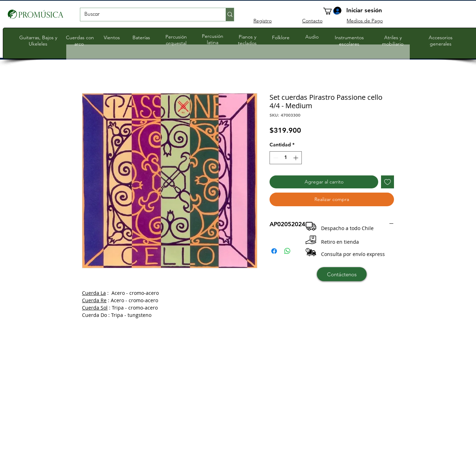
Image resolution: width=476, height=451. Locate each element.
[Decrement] (275, 158)
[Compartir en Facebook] (274, 251)
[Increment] (296, 158)
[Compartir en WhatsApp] (287, 251)
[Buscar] (148, 15)
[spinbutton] (286, 158)
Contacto (312, 21)
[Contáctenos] (342, 274)
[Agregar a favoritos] (387, 182)
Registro (263, 21)
